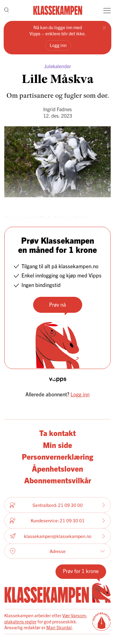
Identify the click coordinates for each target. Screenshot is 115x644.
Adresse (57, 551)
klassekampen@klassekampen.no (57, 536)
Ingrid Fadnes (57, 109)
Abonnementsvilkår (58, 480)
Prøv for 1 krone (81, 571)
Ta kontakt (57, 433)
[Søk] (7, 11)
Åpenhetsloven (57, 468)
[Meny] (107, 10)
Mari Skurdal (59, 627)
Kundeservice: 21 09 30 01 (57, 520)
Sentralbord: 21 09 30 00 (57, 505)
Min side (57, 445)
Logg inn (58, 45)
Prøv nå (57, 304)
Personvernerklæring (57, 456)
